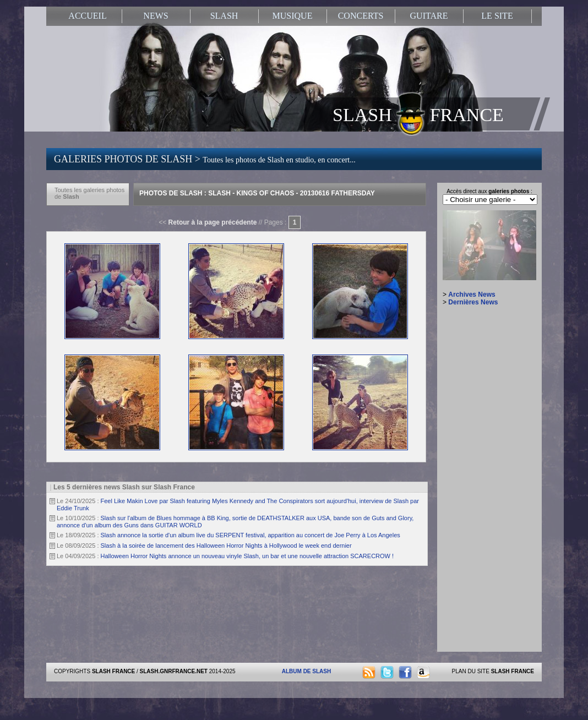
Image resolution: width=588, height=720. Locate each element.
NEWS (156, 16)
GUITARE (429, 16)
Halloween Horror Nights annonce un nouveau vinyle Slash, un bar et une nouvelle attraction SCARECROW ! (247, 556)
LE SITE (497, 16)
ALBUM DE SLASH (306, 671)
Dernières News (473, 302)
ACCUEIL (87, 16)
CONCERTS (361, 16)
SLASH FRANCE (418, 114)
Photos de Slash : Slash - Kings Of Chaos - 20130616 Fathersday (257, 193)
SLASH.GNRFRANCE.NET (174, 671)
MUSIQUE (293, 16)
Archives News (472, 294)
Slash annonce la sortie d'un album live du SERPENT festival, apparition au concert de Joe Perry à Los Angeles (251, 535)
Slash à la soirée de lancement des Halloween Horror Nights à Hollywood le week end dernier (226, 546)
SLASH (224, 16)
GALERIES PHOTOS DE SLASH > (205, 159)
